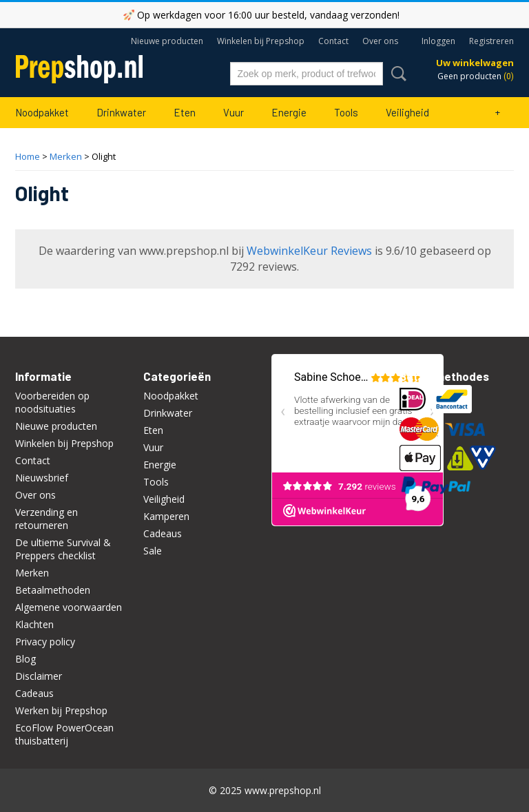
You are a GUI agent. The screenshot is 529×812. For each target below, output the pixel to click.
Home (28, 156)
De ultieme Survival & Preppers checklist (63, 549)
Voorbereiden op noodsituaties (52, 402)
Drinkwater (121, 112)
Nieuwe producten (167, 41)
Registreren (491, 41)
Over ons (380, 41)
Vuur (234, 112)
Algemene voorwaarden (69, 607)
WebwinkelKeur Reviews (309, 251)
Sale (153, 551)
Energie (289, 112)
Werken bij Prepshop (61, 710)
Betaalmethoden (53, 590)
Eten (185, 112)
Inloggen (438, 41)
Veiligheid (407, 112)
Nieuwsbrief (42, 478)
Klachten (34, 624)
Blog (25, 659)
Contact (333, 41)
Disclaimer (39, 676)
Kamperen (166, 516)
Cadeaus (34, 693)
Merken (66, 156)
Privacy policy (45, 642)
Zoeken (396, 74)
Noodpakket (42, 112)
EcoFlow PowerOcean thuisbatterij (64, 734)
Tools (346, 112)
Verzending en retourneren (46, 519)
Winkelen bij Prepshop (261, 41)
